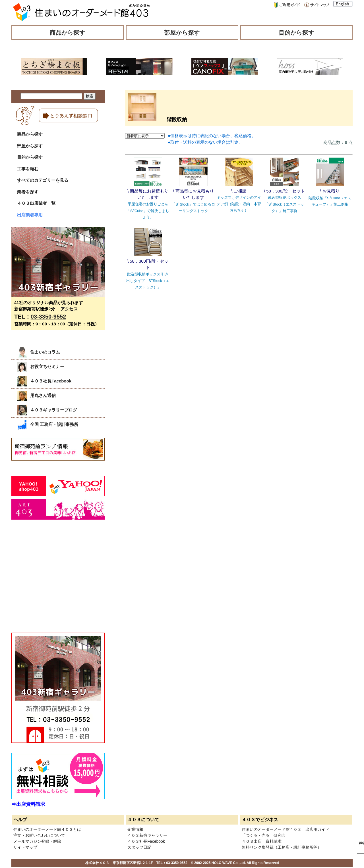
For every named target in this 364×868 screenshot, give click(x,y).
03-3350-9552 (48, 317)
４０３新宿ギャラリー (147, 835)
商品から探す (68, 33)
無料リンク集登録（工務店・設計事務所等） (282, 847)
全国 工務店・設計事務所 (48, 424)
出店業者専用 (30, 215)
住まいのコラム (39, 352)
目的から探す (297, 33)
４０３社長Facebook (44, 381)
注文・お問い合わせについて (39, 835)
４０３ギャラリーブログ (47, 410)
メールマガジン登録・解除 (37, 841)
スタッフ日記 (139, 847)
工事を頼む (28, 169)
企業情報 (135, 829)
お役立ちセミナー (41, 366)
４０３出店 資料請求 (262, 841)
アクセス (69, 309)
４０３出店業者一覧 (36, 203)
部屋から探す (182, 33)
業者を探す (28, 192)
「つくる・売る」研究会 (264, 835)
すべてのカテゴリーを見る (43, 180)
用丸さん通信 (36, 395)
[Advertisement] (54, 582)
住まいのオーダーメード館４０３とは (47, 829)
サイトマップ (25, 847)
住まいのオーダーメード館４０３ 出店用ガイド (286, 829)
